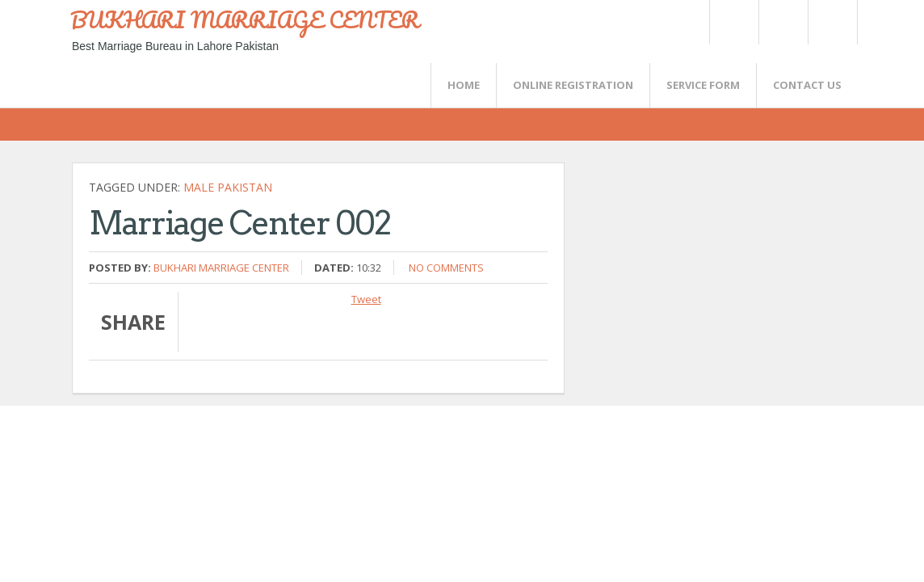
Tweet (366, 299)
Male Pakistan (228, 187)
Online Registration (573, 85)
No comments (446, 268)
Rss (783, 22)
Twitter (733, 22)
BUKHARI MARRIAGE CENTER (245, 19)
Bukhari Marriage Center (221, 268)
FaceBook (829, 22)
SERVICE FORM (703, 85)
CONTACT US (807, 85)
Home (464, 85)
